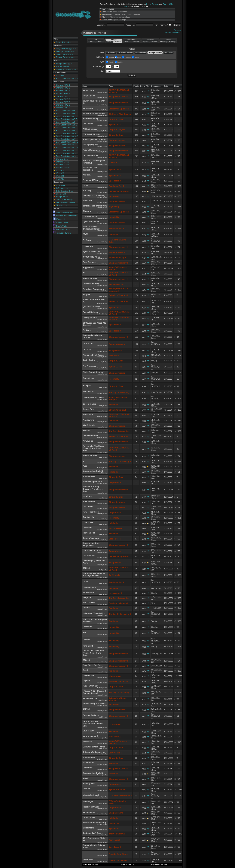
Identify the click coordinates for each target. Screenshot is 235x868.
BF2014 (86, 568)
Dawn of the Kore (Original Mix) (91, 544)
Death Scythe (89, 360)
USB (100, 42)
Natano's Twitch (62, 229)
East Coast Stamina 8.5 (67, 125)
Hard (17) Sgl (103, 182)
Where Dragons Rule (92, 482)
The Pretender (89, 366)
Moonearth (88, 108)
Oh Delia (87, 350)
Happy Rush (88, 267)
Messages (173, 42)
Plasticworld (88, 420)
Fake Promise (89, 262)
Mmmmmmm (89, 812)
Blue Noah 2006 (90, 278)
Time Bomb (88, 646)
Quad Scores (140, 53)
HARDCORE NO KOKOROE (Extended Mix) (93, 724)
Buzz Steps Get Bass (93, 665)
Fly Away (87, 240)
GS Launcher (62, 188)
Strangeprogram (90, 145)
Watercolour (88, 763)
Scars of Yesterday (91, 538)
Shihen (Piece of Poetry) (94, 139)
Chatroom (87, 528)
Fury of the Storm (91, 512)
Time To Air (88, 343)
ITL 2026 (60, 76)
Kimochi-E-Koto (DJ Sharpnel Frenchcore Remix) (93, 489)
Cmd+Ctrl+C (88, 768)
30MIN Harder (89, 425)
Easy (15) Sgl (103, 498)
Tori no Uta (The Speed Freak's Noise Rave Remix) (93, 448)
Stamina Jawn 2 (63, 167)
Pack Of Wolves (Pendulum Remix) (91, 228)
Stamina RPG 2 (63, 88)
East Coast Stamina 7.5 (67, 119)
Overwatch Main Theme (94, 747)
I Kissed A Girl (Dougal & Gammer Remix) (94, 692)
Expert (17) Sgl (102, 110)
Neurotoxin (88, 741)
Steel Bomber (89, 501)
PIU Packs (169, 53)
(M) (71, 49)
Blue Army (88, 211)
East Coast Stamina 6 (66, 111)
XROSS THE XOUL (91, 257)
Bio (91, 42)
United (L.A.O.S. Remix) (94, 196)
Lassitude (87, 626)
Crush (86, 185)
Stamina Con (62, 159)
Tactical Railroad (91, 155)
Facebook (59, 219)
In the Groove (152, 4)
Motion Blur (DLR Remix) (94, 704)
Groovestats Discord (64, 212)
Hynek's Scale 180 (91, 252)
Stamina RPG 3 (63, 91)
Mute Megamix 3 (90, 736)
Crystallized (88, 675)
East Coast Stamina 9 (66, 128)
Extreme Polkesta (91, 715)
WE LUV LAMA (90, 129)
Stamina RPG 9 (63, 108)
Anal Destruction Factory (94, 823)
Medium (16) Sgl (102, 304)
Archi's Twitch (61, 223)
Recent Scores (63, 66)
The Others (88, 507)
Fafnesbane (88, 592)
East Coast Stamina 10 (66, 133)
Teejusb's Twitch (62, 233)
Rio (84, 632)
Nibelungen (88, 801)
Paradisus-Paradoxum (93, 289)
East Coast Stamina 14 (66, 156)
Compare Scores (64, 69)
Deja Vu (86, 681)
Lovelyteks (88, 246)
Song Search (62, 197)
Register (178, 30)
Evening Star (89, 783)
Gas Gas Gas (89, 602)
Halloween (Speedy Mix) (94, 613)
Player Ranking (63, 49)
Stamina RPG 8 (63, 105)
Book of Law (88, 378)
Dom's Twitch (61, 226)
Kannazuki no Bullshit (93, 471)
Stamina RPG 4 (63, 94)
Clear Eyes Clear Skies (93, 398)
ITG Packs (111, 53)
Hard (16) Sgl (103, 296)
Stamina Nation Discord (65, 216)
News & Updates (63, 42)
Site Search (61, 194)
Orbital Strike (89, 817)
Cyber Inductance (91, 222)
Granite (86, 607)
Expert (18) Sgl (102, 92)
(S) (73, 49)
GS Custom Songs (64, 200)
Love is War (88, 522)
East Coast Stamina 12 (66, 145)
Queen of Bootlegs (91, 307)
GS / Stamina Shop (65, 191)
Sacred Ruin (88, 409)
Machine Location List (66, 202)
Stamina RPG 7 (63, 102)
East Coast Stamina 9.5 (67, 130)
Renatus (87, 430)
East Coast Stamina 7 (66, 116)
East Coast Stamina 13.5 (67, 153)
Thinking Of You (90, 180)
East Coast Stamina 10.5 (67, 136)
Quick (109, 42)
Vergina (86, 294)
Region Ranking (63, 57)
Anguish (87, 175)
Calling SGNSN (90, 318)
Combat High (89, 517)
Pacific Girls (88, 90)
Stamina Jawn (62, 165)
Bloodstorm (88, 828)
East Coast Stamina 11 (66, 139)
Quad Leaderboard (64, 54)
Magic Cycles (89, 96)
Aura (85, 466)
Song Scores (62, 64)
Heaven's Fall (89, 533)
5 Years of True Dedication (90, 169)
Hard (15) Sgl (103, 387)
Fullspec (87, 385)
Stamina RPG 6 (63, 99)
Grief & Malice (89, 404)
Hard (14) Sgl (103, 570)
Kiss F (86, 778)
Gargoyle (87, 597)
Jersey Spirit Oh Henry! (94, 113)
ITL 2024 (60, 176)
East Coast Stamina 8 (66, 122)
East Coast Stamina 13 (66, 150)
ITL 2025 (60, 179)
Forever (86, 789)
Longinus (87, 496)
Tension (86, 640)
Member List (62, 205)
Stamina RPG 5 (63, 96)
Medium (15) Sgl (102, 416)
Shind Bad (88, 201)
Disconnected (89, 588)
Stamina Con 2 (63, 162)
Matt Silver (88, 860)
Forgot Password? (173, 32)
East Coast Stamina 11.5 (67, 142)
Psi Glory (87, 330)
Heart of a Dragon (91, 807)
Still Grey (87, 191)
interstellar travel (91, 795)
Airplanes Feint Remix (93, 355)
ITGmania (60, 185)
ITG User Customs (125, 53)
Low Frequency (90, 216)
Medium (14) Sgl (102, 589)
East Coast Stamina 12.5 (67, 148)
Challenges (164, 42)
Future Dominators (91, 150)
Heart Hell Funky (90, 119)
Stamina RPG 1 (63, 85)
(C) (76, 49)
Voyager (86, 234)
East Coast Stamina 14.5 (67, 79)
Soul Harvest (89, 476)
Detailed (118, 42)
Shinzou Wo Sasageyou (94, 752)
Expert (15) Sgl (102, 357)
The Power (88, 124)
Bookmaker (88, 392)
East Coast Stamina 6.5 (67, 113)
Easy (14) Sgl (103, 700)
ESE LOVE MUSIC (91, 134)
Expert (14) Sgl (102, 577)
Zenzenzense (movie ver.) (95, 206)
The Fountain (89, 556)
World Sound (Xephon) (93, 372)
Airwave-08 (88, 415)
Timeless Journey (91, 284)
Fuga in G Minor (90, 686)
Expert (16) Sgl (102, 187)
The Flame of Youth (92, 550)
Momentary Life (90, 698)
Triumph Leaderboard (66, 51)
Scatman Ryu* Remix (93, 833)
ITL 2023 (60, 173)
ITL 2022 (60, 170)
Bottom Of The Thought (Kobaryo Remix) (94, 574)
